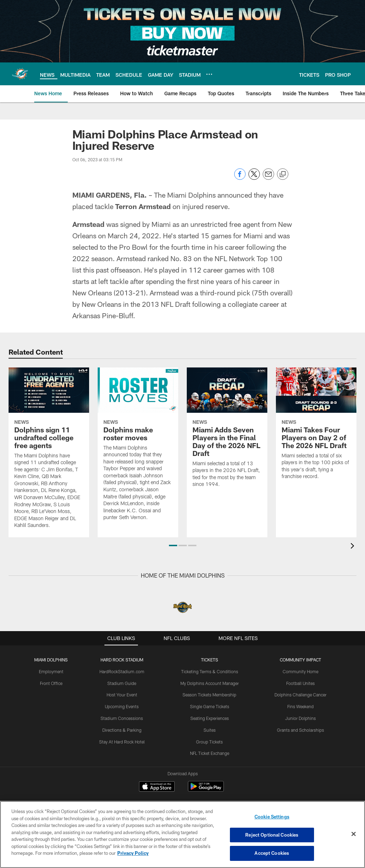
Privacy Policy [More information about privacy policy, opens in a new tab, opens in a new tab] (133, 853)
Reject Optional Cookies (272, 835)
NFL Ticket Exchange (210, 753)
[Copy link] (283, 174)
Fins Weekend (300, 706)
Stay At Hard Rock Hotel (122, 742)
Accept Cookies (272, 853)
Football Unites (300, 683)
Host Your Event (122, 695)
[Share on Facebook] (240, 178)
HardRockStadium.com (122, 671)
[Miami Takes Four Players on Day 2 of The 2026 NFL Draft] (316, 428)
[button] (173, 545)
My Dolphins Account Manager (210, 683)
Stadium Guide (122, 683)
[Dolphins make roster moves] (138, 448)
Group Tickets (209, 742)
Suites (210, 730)
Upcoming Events (122, 706)
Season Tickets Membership (209, 695)
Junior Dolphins (300, 718)
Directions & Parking (122, 730)
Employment (51, 671)
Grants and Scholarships (300, 730)
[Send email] (268, 178)
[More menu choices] (209, 74)
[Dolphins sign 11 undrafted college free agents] (49, 452)
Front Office (51, 683)
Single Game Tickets (210, 706)
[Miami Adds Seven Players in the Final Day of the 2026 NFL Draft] (227, 432)
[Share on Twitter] (254, 178)
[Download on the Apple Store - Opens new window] (157, 787)
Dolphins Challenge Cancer (300, 695)
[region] (182, 834)
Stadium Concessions (122, 718)
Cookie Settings (272, 817)
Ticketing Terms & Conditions (210, 671)
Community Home (300, 671)
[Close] (354, 834)
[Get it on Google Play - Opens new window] (206, 790)
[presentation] (354, 547)
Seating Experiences (210, 718)
